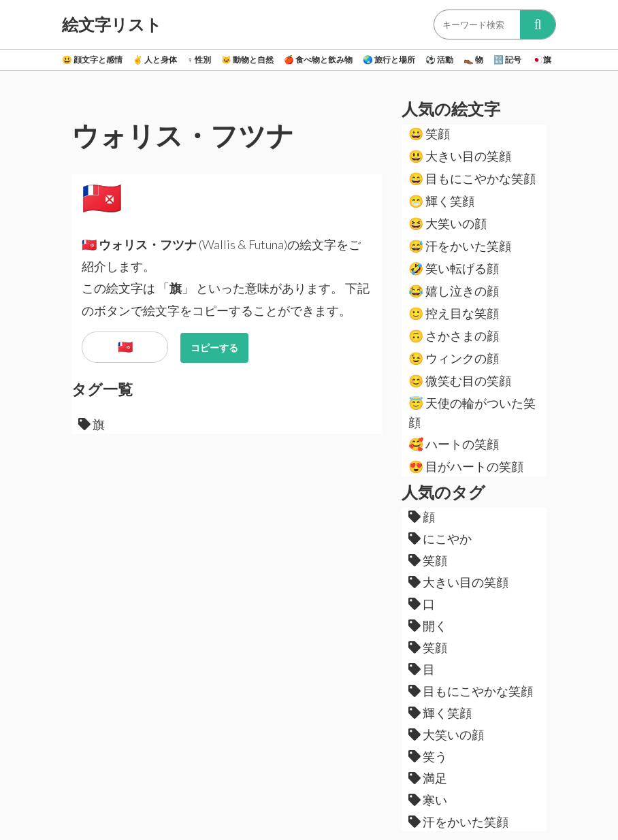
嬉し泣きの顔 (454, 291)
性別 (199, 60)
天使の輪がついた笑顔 (472, 413)
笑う (428, 756)
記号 (507, 60)
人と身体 (155, 60)
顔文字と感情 (92, 60)
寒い (428, 800)
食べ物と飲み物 (318, 60)
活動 (439, 60)
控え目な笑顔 (454, 313)
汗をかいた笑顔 (460, 246)
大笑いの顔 (448, 223)
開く (428, 626)
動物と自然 (247, 60)
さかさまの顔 (454, 336)
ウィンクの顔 (454, 358)
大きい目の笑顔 (460, 156)
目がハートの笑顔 (466, 466)
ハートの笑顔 (454, 444)
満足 (428, 778)
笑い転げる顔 (454, 268)
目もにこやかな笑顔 (472, 178)
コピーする (214, 348)
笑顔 (429, 133)
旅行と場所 (389, 60)
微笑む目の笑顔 (460, 381)
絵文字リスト (112, 25)
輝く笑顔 (441, 201)
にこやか (440, 538)
